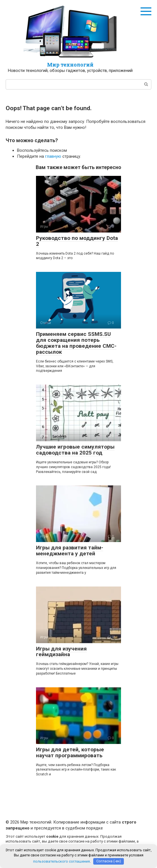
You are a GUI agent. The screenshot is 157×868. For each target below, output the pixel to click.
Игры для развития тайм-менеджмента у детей (70, 551)
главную (53, 156)
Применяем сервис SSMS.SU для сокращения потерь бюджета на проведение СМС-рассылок (76, 343)
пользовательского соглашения (61, 861)
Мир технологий (70, 65)
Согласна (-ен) (109, 861)
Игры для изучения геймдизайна (61, 652)
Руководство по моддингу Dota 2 (77, 241)
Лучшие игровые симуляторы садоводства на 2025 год (75, 450)
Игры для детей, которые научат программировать (70, 752)
